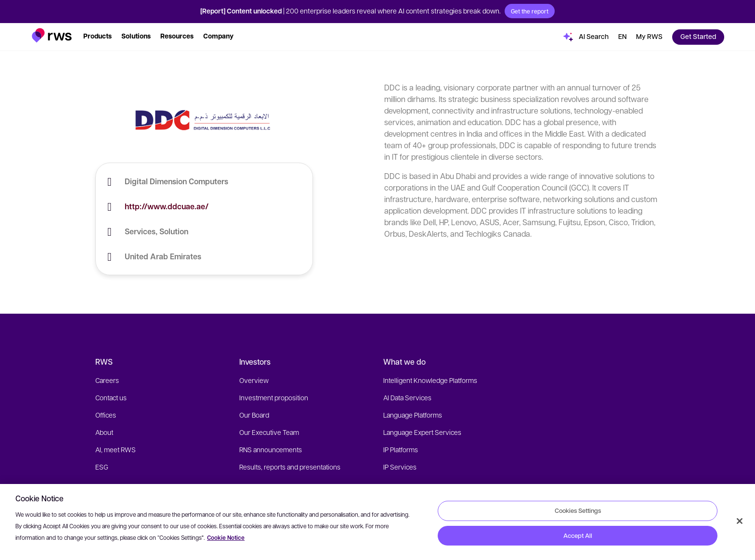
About (104, 432)
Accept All (578, 535)
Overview (254, 380)
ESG (102, 467)
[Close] (740, 521)
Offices (106, 415)
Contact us (111, 397)
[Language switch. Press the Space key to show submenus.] (622, 37)
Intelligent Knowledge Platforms (430, 380)
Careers (107, 380)
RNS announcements (271, 449)
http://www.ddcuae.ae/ (167, 206)
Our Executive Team (269, 432)
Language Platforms (413, 415)
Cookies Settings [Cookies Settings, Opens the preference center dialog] (578, 510)
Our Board (254, 415)
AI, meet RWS (116, 449)
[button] (52, 35)
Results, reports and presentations (290, 467)
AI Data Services (407, 397)
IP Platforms (401, 449)
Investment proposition (274, 397)
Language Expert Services (422, 432)
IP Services (400, 467)
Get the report (530, 11)
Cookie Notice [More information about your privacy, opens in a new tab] (226, 538)
